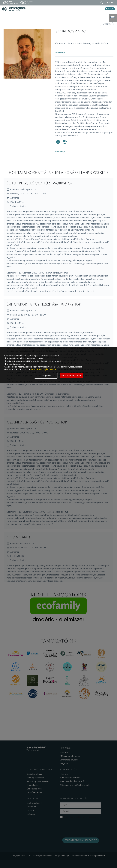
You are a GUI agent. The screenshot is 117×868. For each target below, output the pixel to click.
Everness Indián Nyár (11, 3)
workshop (60, 52)
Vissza (107, 24)
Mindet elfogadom (71, 376)
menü (113, 18)
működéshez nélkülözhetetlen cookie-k (24, 358)
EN (110, 3)
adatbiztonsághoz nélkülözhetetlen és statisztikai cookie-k (33, 361)
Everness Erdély (27, 3)
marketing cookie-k (15, 364)
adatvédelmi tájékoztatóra (44, 369)
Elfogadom (46, 376)
